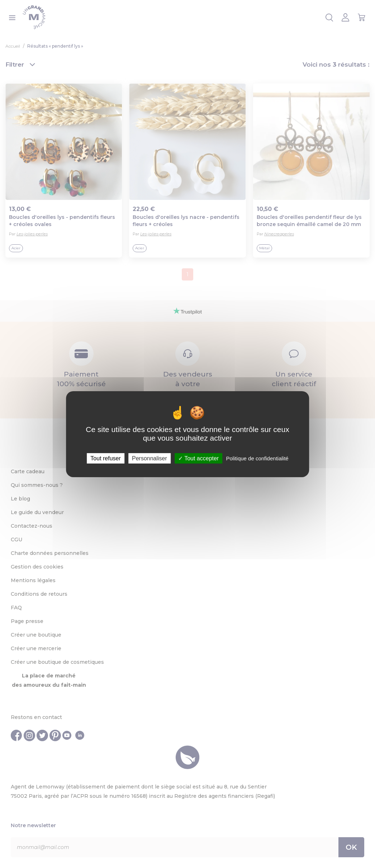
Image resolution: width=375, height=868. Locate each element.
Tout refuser (105, 458)
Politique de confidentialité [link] (257, 458)
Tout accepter (198, 458)
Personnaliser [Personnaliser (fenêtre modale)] (149, 458)
